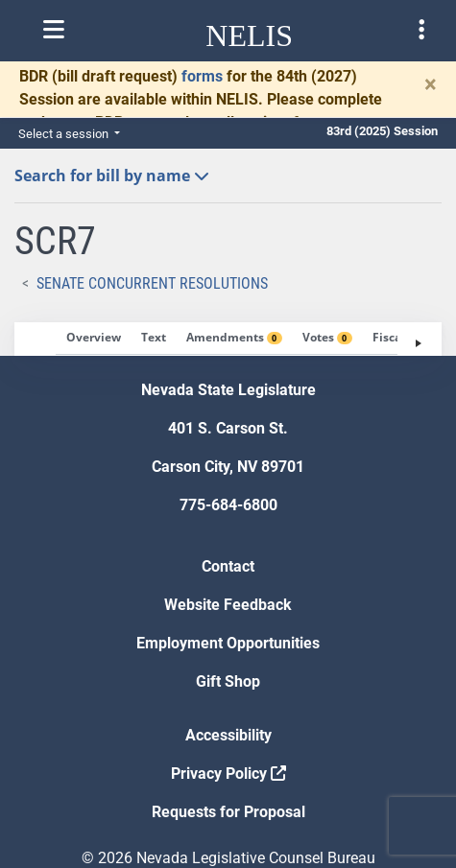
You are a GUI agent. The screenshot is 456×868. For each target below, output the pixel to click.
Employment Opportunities (228, 643)
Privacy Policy (228, 774)
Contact (228, 566)
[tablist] (228, 339)
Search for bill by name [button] (112, 176)
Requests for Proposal (228, 812)
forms (202, 76)
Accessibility (228, 735)
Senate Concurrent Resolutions (152, 283)
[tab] (94, 339)
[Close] (431, 84)
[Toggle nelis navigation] (54, 30)
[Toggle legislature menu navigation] (421, 30)
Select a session (65, 134)
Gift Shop (228, 681)
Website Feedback (228, 605)
